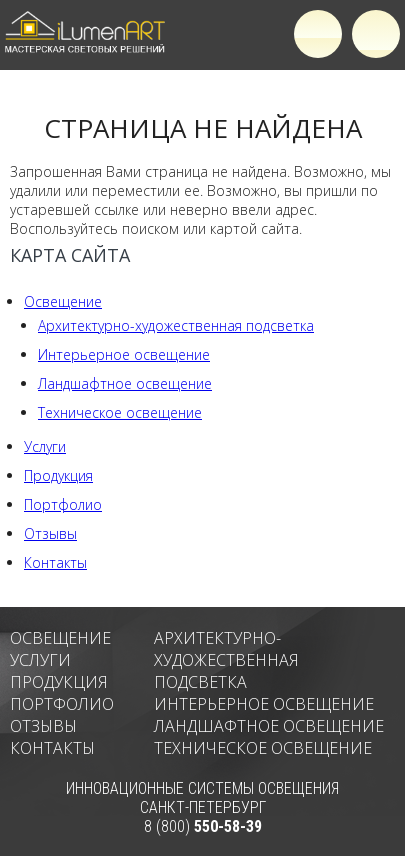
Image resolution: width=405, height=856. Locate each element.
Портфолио (63, 504)
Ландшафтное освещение (125, 383)
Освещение (63, 301)
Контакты (55, 562)
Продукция (58, 475)
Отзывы (50, 533)
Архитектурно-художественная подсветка (176, 325)
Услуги (45, 446)
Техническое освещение (120, 412)
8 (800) (203, 826)
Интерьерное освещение (124, 354)
